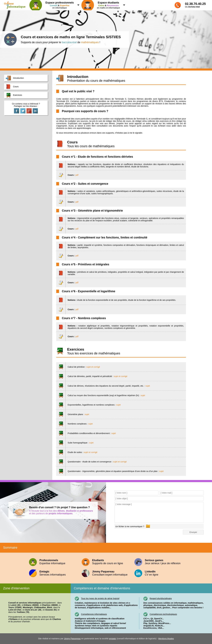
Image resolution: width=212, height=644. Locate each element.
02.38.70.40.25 (195, 4)
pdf (77, 175)
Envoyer (193, 532)
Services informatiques (53, 573)
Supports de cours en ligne (106, 562)
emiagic (113, 639)
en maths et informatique (102, 5)
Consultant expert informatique (106, 573)
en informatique (53, 5)
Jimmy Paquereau (72, 639)
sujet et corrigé (93, 367)
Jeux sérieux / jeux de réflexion (159, 562)
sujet (148, 386)
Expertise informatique (53, 562)
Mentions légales (166, 639)
